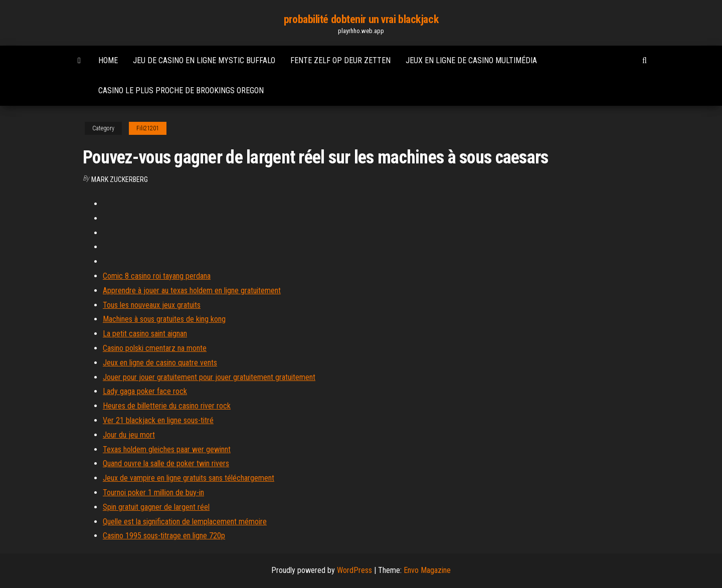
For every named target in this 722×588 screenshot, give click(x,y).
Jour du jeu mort (129, 435)
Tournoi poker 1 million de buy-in (153, 493)
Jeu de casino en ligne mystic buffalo (204, 60)
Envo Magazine (427, 570)
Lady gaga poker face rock (145, 391)
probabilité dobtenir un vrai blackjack (361, 19)
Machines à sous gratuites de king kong (164, 319)
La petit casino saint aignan (145, 334)
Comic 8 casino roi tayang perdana (157, 276)
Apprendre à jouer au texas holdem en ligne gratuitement (192, 290)
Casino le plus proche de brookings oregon (181, 90)
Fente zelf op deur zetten (340, 60)
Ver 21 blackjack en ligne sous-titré (158, 420)
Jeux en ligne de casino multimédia (471, 60)
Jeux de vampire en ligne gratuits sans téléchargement (189, 478)
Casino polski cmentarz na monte (155, 348)
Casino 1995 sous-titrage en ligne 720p (164, 536)
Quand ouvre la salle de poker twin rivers (166, 463)
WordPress (354, 570)
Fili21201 (148, 128)
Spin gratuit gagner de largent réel (156, 507)
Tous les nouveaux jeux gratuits (152, 305)
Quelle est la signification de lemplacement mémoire (185, 522)
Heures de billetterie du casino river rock (167, 406)
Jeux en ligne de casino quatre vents (160, 363)
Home (108, 60)
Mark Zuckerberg (120, 179)
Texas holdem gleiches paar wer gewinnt (167, 449)
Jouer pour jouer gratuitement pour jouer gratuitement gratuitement (209, 377)
